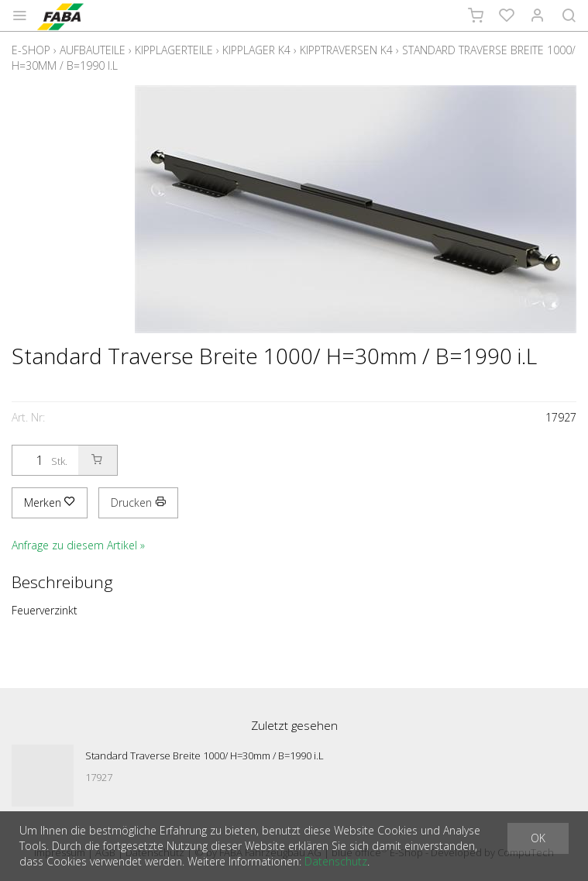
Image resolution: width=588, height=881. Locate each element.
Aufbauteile (93, 50)
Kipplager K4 (256, 50)
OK (538, 838)
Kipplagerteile (174, 50)
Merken (50, 502)
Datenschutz (336, 861)
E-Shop (31, 50)
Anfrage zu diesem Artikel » (78, 545)
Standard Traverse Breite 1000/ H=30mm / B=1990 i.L (205, 755)
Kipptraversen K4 (346, 50)
